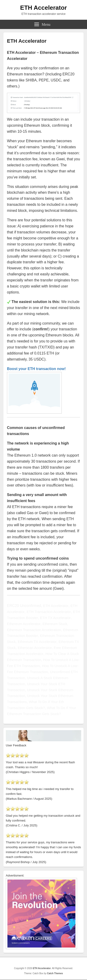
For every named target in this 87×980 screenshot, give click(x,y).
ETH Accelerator (43, 8)
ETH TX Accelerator (55, 618)
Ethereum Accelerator (24, 624)
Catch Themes (55, 973)
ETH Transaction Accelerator (49, 612)
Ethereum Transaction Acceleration (34, 630)
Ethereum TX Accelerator (37, 642)
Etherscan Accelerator (35, 648)
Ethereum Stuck (55, 624)
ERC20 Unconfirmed (24, 606)
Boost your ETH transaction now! (36, 369)
